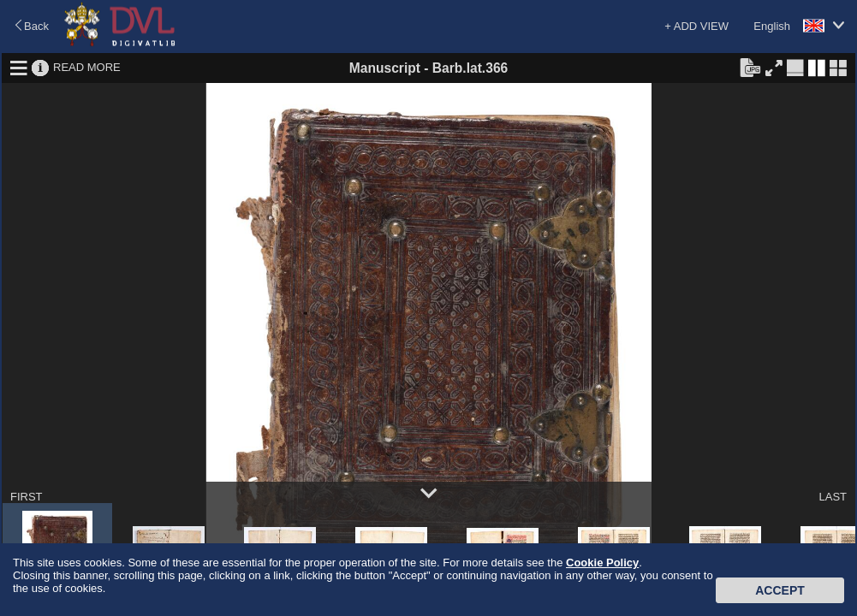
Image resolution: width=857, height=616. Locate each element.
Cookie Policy (602, 563)
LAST (833, 497)
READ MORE (87, 67)
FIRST (27, 497)
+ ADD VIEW (696, 26)
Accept (780, 590)
